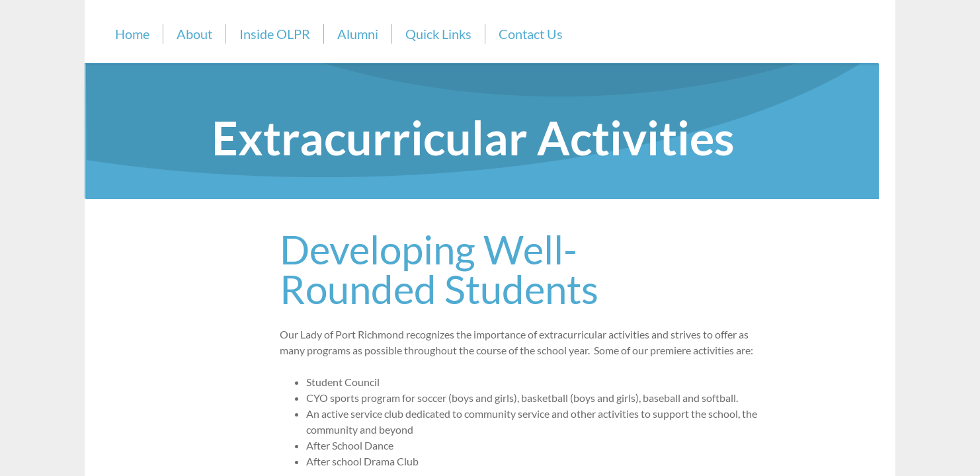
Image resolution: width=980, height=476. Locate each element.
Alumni (358, 34)
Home (132, 34)
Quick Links (438, 34)
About (194, 34)
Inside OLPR (275, 34)
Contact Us (531, 34)
